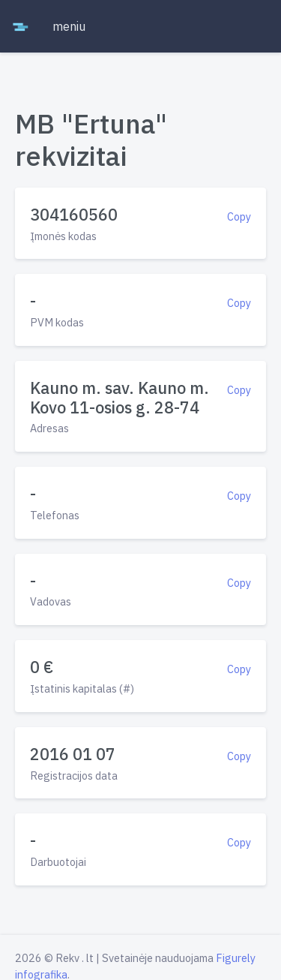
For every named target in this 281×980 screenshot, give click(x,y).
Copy (239, 216)
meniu (69, 26)
